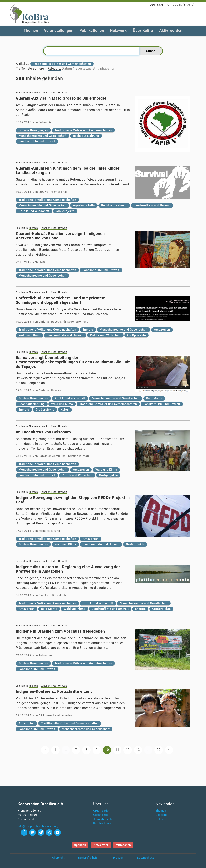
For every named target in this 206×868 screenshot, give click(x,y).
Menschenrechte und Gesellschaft (42, 136)
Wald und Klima (29, 335)
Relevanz (54, 69)
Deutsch (156, 5)
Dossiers (161, 815)
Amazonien (162, 330)
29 (159, 750)
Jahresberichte (103, 819)
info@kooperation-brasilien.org (38, 826)
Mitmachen (123, 845)
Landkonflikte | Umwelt (54, 93)
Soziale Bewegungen (33, 130)
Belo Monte (154, 398)
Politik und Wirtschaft (34, 211)
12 (128, 750)
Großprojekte (65, 211)
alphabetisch (107, 69)
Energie (88, 330)
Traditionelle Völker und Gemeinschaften (83, 130)
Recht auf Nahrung (86, 136)
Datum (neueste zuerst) (79, 69)
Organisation (102, 811)
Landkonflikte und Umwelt (37, 141)
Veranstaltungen (59, 31)
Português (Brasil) (180, 5)
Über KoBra (143, 31)
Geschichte (100, 815)
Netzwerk (118, 31)
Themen (31, 31)
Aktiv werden (171, 31)
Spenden (80, 845)
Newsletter (101, 845)
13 (138, 750)
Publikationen (92, 31)
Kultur (65, 410)
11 (117, 750)
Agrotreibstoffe (84, 205)
